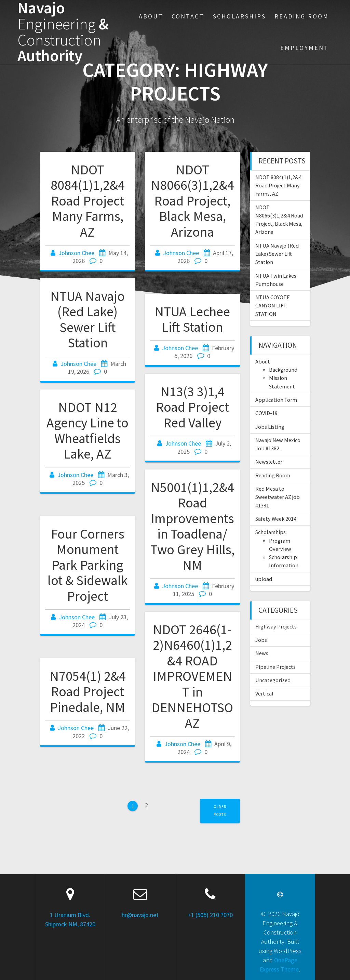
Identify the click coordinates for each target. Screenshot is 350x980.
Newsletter (269, 462)
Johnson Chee (76, 253)
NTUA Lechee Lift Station (192, 319)
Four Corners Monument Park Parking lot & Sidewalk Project (88, 565)
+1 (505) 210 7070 (210, 915)
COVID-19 (266, 413)
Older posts (220, 811)
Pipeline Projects (275, 667)
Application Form (276, 400)
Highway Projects (276, 626)
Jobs (261, 640)
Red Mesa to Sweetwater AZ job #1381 (278, 497)
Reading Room (302, 16)
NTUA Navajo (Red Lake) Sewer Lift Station (87, 320)
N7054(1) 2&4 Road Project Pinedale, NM (88, 692)
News (262, 653)
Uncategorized (273, 680)
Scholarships (239, 16)
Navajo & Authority (63, 32)
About (151, 16)
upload (264, 579)
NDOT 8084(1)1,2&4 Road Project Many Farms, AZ (88, 201)
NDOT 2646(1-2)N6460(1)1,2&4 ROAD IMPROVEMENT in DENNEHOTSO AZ (192, 676)
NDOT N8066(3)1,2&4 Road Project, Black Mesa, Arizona (192, 201)
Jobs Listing (270, 427)
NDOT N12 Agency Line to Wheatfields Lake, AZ (87, 431)
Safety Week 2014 (276, 519)
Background (283, 370)
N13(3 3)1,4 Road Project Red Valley (192, 407)
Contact (188, 16)
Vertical (264, 693)
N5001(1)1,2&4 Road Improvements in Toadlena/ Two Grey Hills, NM (192, 526)
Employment (305, 48)
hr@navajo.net (140, 915)
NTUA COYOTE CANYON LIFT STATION (273, 306)
